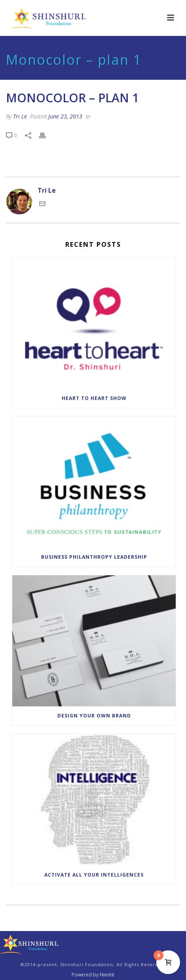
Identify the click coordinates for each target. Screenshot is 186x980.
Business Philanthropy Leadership (94, 557)
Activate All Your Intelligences (94, 875)
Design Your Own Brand (94, 716)
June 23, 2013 (65, 116)
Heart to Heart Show (94, 398)
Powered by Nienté (93, 975)
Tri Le (20, 116)
